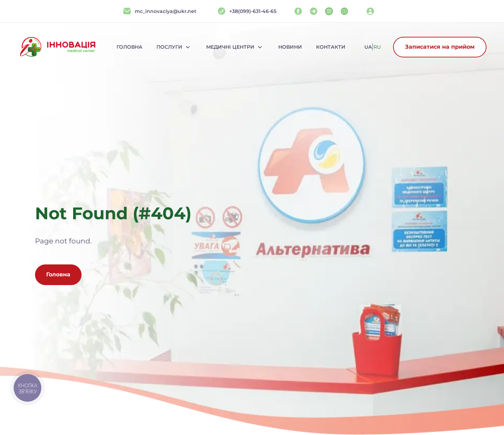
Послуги (174, 47)
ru (377, 47)
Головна (129, 47)
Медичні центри (235, 47)
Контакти (331, 47)
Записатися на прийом (440, 47)
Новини (290, 47)
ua (368, 47)
